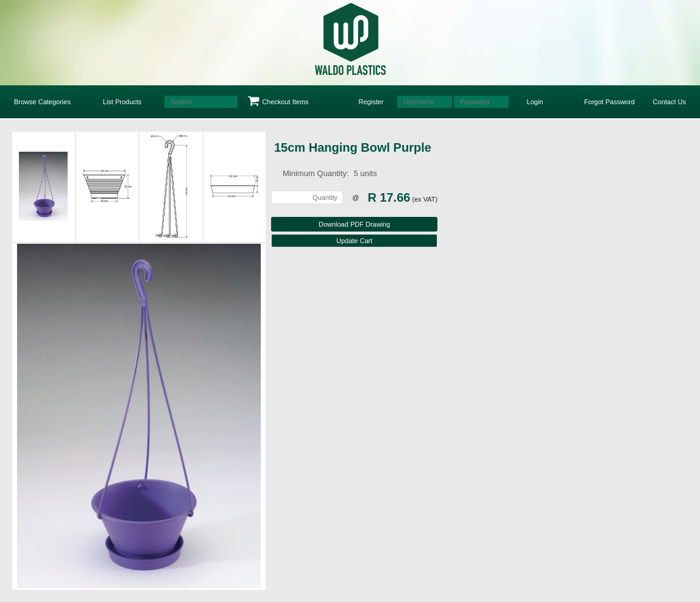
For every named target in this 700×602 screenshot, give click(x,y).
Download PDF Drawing (354, 224)
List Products (122, 102)
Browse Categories (42, 102)
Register (371, 102)
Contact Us (670, 102)
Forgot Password (610, 102)
